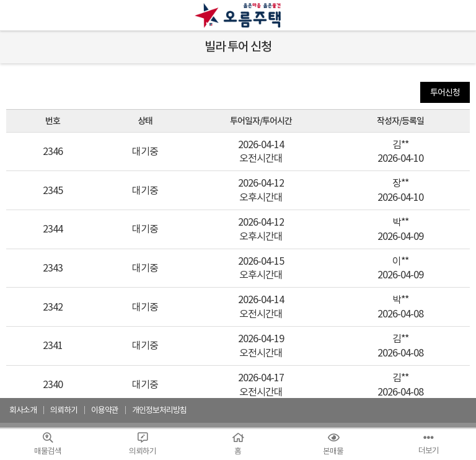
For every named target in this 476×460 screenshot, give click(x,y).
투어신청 (445, 92)
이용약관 (105, 410)
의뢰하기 (64, 410)
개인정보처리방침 (159, 410)
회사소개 (23, 410)
